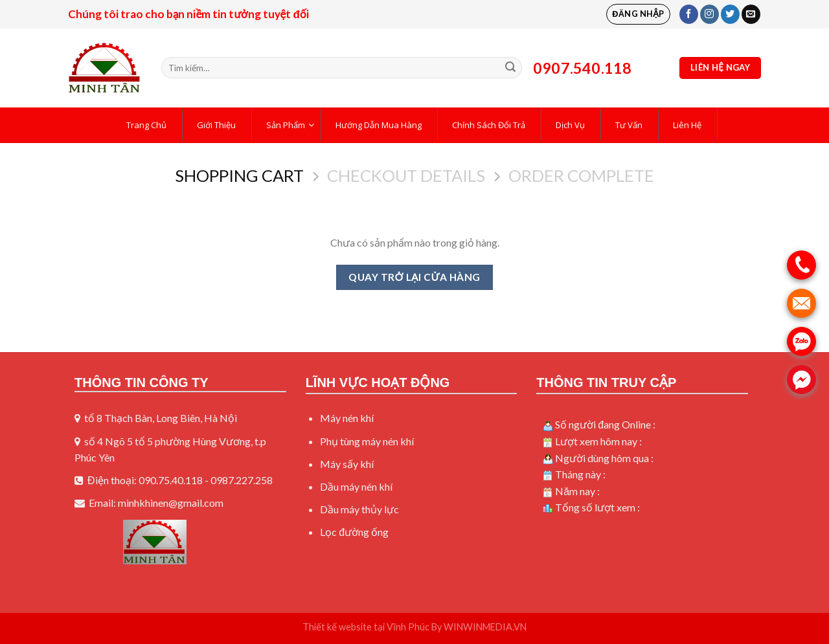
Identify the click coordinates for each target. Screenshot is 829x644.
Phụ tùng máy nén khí (367, 441)
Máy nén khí (347, 418)
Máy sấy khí (347, 464)
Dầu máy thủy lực (359, 509)
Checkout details (406, 175)
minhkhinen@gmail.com (171, 503)
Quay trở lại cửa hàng (414, 277)
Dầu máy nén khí (356, 486)
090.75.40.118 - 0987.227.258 (206, 480)
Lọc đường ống (354, 532)
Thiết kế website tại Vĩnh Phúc (366, 627)
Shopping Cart (239, 175)
